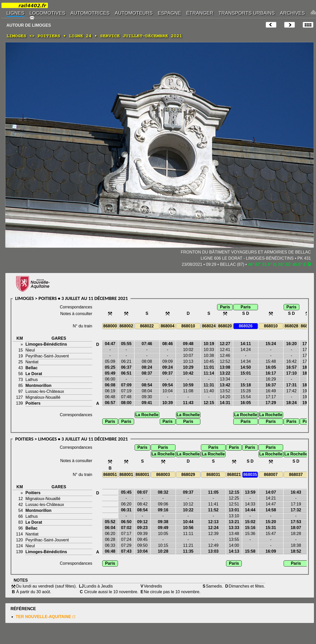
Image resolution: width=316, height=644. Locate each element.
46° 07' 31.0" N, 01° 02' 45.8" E (277, 264)
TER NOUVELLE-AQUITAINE (43, 617)
